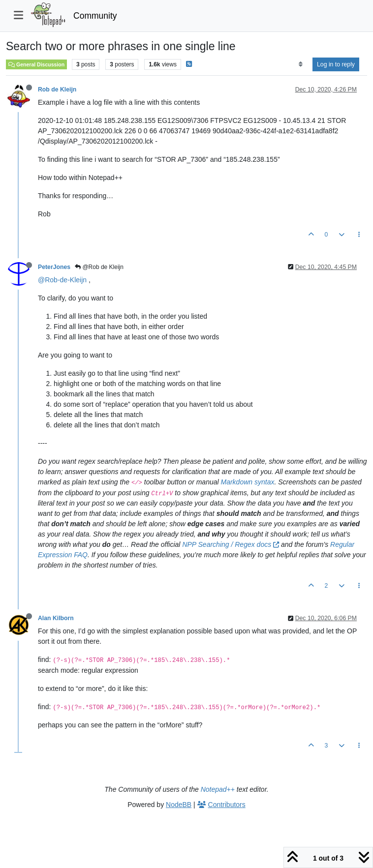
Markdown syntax (248, 482)
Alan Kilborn (56, 618)
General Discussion (36, 64)
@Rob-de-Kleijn (62, 280)
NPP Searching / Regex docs (231, 544)
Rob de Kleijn (57, 90)
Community (95, 16)
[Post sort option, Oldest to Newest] (300, 64)
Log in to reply (336, 64)
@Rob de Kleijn (99, 267)
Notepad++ (218, 789)
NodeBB (179, 805)
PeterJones (54, 267)
